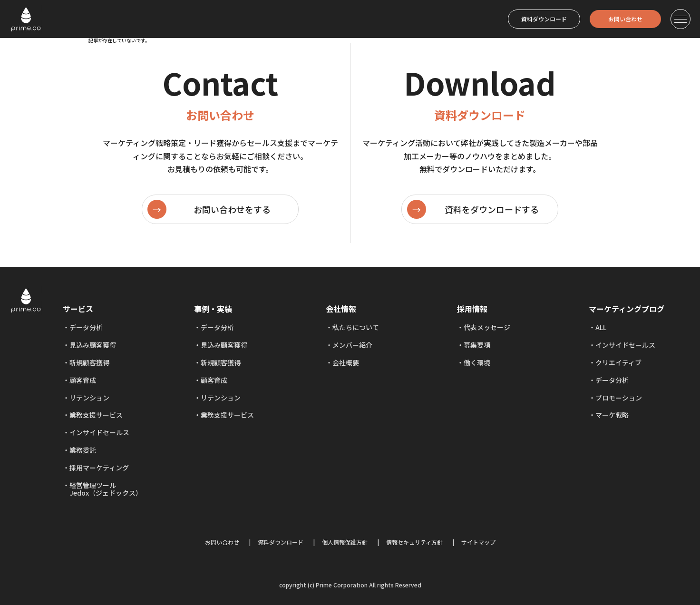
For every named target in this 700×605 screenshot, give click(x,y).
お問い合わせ (625, 19)
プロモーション (619, 398)
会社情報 (341, 309)
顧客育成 (83, 380)
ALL (601, 327)
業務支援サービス (96, 415)
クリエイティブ (618, 362)
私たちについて (356, 327)
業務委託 (83, 450)
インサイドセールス (99, 432)
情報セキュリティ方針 (414, 542)
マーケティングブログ (627, 309)
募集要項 (477, 345)
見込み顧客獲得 (93, 345)
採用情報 (472, 309)
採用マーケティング (99, 468)
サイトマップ (478, 542)
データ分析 (86, 327)
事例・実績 (213, 309)
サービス (78, 309)
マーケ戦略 (612, 415)
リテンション (89, 398)
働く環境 (477, 362)
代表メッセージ (487, 327)
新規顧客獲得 (89, 362)
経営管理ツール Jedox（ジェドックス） (102, 489)
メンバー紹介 (352, 345)
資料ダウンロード (544, 19)
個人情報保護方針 (345, 542)
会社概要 (346, 362)
